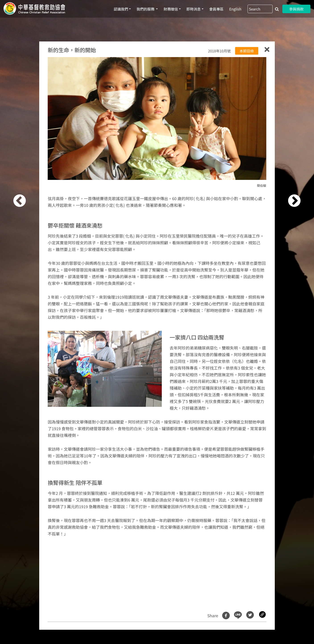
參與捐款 (296, 9)
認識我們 (121, 9)
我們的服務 (146, 9)
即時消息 (194, 9)
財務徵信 (171, 9)
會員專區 (216, 9)
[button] (25, 324)
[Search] (260, 9)
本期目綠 (247, 51)
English (235, 9)
